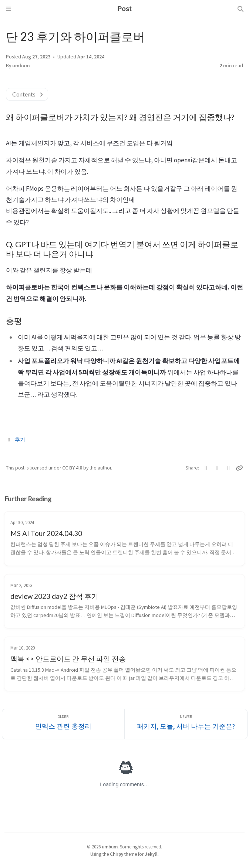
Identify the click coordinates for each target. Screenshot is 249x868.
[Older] (63, 724)
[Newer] (186, 724)
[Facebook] (217, 468)
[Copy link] (239, 468)
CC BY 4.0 (73, 468)
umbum (21, 66)
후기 (20, 440)
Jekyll (151, 854)
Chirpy (117, 854)
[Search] (240, 9)
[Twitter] (206, 468)
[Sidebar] (9, 9)
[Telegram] (229, 468)
